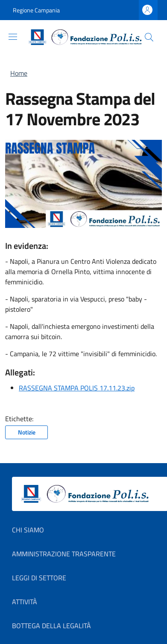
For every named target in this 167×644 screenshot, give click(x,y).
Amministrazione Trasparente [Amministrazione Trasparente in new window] (64, 554)
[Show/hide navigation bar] (13, 37)
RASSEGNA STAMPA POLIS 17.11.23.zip (77, 388)
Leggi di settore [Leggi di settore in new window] (39, 578)
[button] (149, 37)
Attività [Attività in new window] (25, 602)
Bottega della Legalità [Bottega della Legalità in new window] (51, 626)
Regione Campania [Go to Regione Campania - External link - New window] (36, 10)
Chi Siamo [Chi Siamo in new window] (28, 530)
